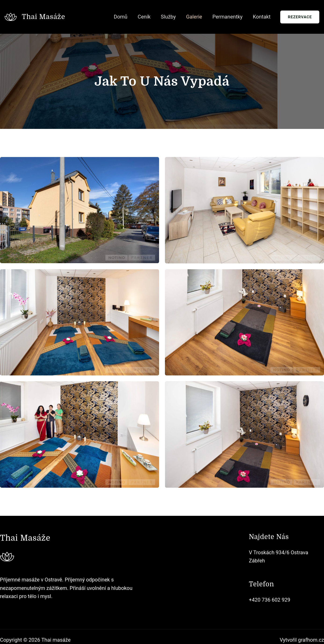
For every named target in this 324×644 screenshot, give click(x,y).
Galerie (194, 17)
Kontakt (262, 17)
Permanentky (228, 17)
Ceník (144, 17)
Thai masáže (43, 17)
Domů (120, 17)
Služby (168, 17)
